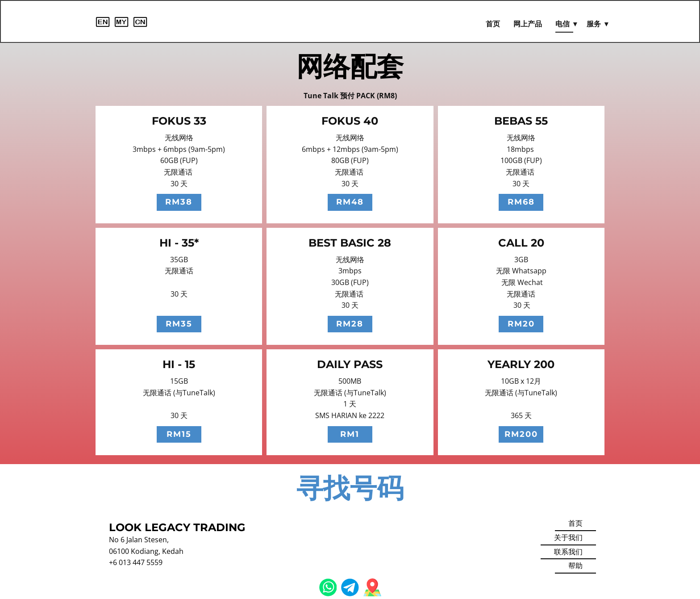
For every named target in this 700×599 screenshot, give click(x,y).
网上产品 (528, 24)
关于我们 (568, 537)
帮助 (575, 565)
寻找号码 (350, 488)
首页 (493, 24)
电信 (562, 24)
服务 (594, 24)
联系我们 (568, 552)
